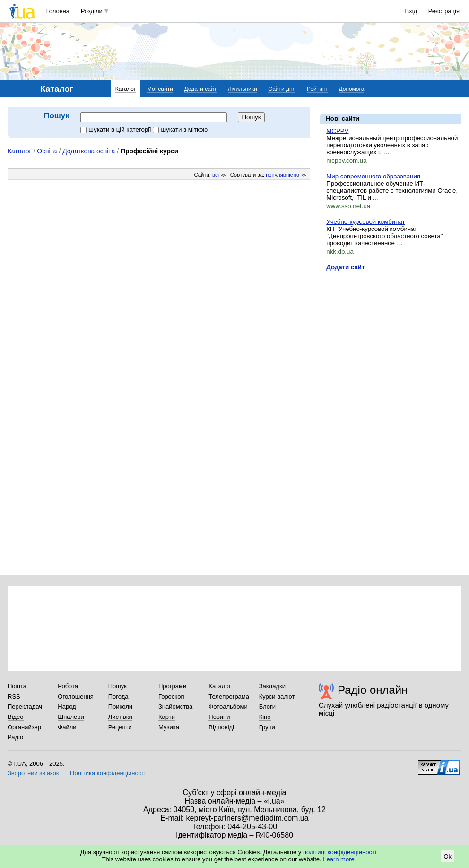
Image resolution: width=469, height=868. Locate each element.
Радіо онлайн (373, 690)
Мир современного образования (373, 176)
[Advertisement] (391, 340)
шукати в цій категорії (117, 129)
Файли (67, 727)
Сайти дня (282, 89)
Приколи (120, 706)
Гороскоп (171, 696)
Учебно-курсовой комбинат (365, 222)
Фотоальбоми (228, 706)
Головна (58, 11)
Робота (68, 686)
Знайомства (175, 706)
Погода (118, 696)
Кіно (265, 717)
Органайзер (24, 727)
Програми (172, 686)
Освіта (47, 151)
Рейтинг (317, 89)
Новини (219, 717)
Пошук (117, 686)
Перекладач (25, 706)
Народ (67, 706)
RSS (14, 696)
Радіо (15, 737)
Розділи (92, 11)
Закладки (272, 686)
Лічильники (243, 89)
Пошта (17, 686)
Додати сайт (201, 89)
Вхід (411, 11)
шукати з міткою (180, 129)
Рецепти (120, 727)
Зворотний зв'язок (33, 773)
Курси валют (277, 696)
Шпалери (71, 717)
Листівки (120, 717)
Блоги (267, 706)
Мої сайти (160, 89)
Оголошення (76, 696)
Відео (16, 717)
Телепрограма (229, 696)
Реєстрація (444, 11)
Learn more (339, 859)
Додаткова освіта (89, 151)
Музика (169, 727)
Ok (447, 856)
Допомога (352, 89)
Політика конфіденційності (108, 773)
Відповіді (221, 727)
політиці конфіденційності (340, 852)
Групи (267, 727)
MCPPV (337, 131)
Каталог (126, 89)
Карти (167, 717)
